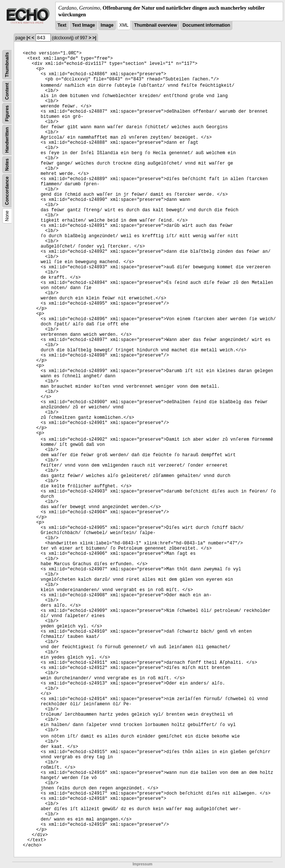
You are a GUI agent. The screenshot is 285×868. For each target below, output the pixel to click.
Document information (206, 25)
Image (107, 25)
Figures (7, 114)
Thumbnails (7, 65)
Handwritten (7, 140)
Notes (7, 165)
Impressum (142, 864)
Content (7, 91)
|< (29, 38)
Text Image (83, 25)
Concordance (7, 191)
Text (62, 25)
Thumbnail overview (155, 25)
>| (94, 38)
